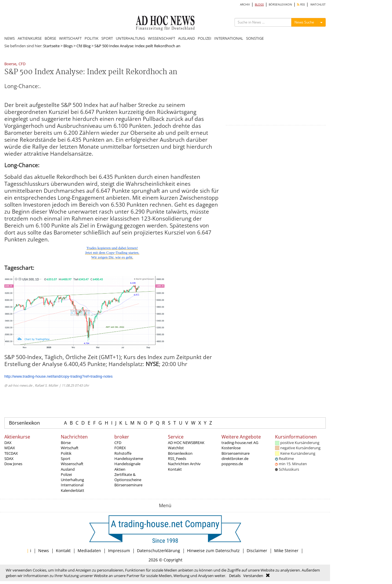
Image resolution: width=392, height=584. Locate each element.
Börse (66, 443)
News (44, 551)
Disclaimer (257, 551)
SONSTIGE (255, 38)
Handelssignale (127, 464)
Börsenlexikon (24, 423)
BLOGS (259, 4)
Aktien (120, 469)
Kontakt (175, 469)
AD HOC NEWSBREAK (186, 443)
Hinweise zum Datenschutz (213, 551)
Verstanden (253, 576)
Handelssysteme (129, 459)
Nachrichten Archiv (184, 464)
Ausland (68, 469)
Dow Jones (13, 464)
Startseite (51, 46)
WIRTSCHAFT (70, 38)
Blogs (68, 46)
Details (235, 576)
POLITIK (91, 38)
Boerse (10, 64)
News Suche (304, 22)
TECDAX (11, 453)
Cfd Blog (84, 46)
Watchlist (176, 448)
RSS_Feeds (177, 459)
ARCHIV (245, 4)
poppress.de (232, 464)
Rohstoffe (123, 453)
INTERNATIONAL (229, 38)
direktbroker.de (235, 459)
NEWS (10, 38)
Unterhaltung (72, 480)
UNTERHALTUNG (130, 38)
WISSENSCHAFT (162, 38)
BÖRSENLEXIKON (280, 4)
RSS (301, 4)
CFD (22, 64)
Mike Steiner (286, 551)
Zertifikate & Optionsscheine (128, 477)
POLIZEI (205, 38)
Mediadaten (89, 551)
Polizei (66, 474)
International (72, 485)
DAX (8, 443)
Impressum (119, 551)
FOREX (120, 448)
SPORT (107, 38)
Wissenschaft (72, 464)
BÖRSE (50, 38)
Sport (66, 459)
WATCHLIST (318, 4)
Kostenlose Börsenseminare (236, 450)
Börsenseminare (128, 485)
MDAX (10, 448)
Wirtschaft (70, 448)
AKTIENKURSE (30, 38)
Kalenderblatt (73, 490)
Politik (66, 453)
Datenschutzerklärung (159, 551)
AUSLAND (186, 38)
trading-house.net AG (240, 443)
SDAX (9, 459)
